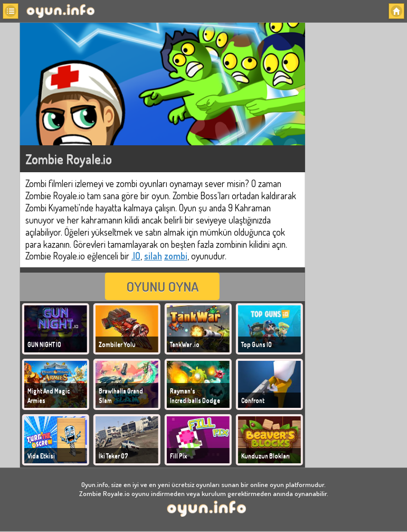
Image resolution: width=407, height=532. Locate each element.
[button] (11, 11)
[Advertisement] (357, 180)
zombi (176, 256)
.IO (136, 256)
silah (153, 256)
